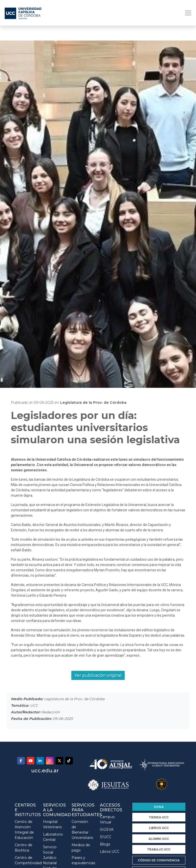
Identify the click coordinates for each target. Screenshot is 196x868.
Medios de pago (81, 848)
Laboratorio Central (53, 837)
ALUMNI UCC (159, 839)
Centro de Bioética (24, 848)
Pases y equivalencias (82, 860)
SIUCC (106, 837)
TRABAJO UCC (159, 849)
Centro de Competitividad (25, 860)
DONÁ (159, 807)
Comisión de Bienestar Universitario (82, 830)
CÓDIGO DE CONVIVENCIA (159, 860)
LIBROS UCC (159, 828)
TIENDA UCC (159, 817)
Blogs (105, 844)
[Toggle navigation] (187, 13)
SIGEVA (107, 830)
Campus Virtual (107, 820)
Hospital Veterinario (52, 824)
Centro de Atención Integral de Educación (24, 830)
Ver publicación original (98, 675)
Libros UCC (110, 852)
